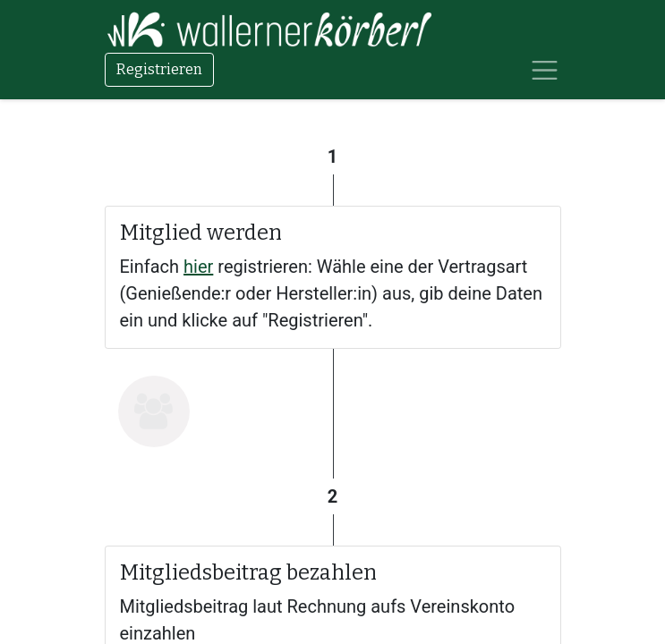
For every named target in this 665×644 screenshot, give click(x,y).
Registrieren (159, 69)
